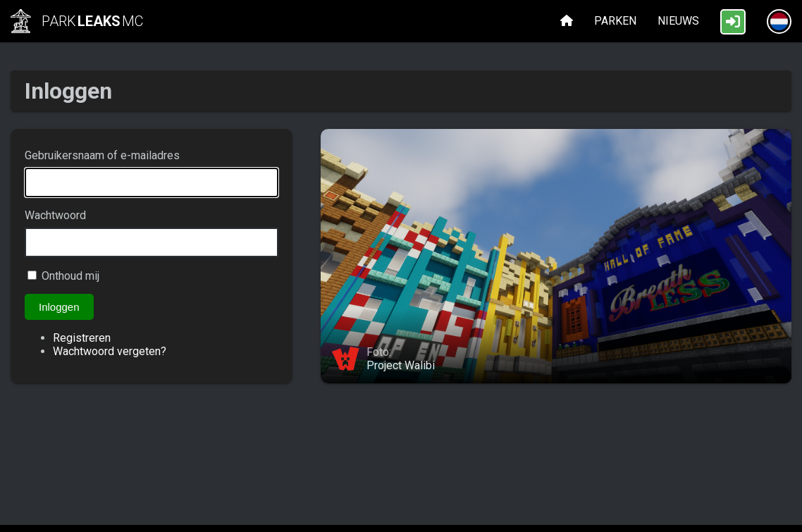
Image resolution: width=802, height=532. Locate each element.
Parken (615, 21)
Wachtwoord (55, 215)
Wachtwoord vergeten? (110, 351)
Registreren (82, 338)
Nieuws (678, 21)
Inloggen (59, 307)
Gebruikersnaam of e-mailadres (102, 155)
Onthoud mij (70, 276)
